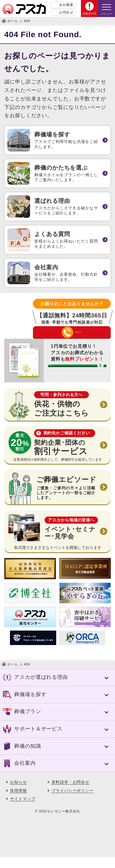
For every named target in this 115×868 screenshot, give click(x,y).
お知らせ (18, 793)
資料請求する (72, 382)
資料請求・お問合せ (70, 793)
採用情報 (18, 802)
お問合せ (66, 12)
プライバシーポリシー (73, 802)
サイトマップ (23, 810)
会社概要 (66, 5)
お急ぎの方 (89, 13)
